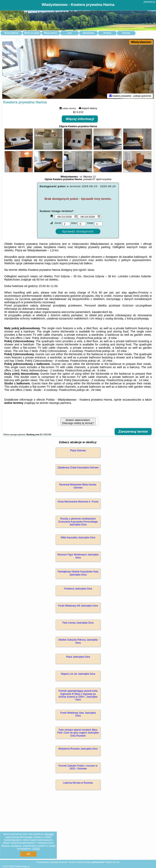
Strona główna (11, 33)
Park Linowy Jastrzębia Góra (78, 624)
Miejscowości (51, 33)
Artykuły (126, 33)
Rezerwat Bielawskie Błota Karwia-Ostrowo (78, 487)
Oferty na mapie (32, 33)
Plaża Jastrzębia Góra (78, 658)
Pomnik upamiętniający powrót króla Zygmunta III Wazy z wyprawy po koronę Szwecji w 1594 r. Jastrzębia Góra (78, 696)
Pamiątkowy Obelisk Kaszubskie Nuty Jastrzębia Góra (78, 574)
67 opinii (97, 180)
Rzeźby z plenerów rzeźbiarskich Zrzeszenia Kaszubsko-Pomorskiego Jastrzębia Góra (78, 522)
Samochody (88, 33)
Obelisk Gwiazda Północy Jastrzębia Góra (78, 642)
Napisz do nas (112, 862)
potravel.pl (149, 2)
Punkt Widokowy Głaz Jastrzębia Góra (78, 715)
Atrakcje (107, 33)
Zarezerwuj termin (133, 432)
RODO (36, 849)
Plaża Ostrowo (78, 451)
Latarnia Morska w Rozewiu (78, 784)
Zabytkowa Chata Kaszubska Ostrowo (78, 468)
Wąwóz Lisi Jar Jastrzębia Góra (78, 675)
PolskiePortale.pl (22, 866)
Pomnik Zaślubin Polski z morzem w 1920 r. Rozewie (78, 768)
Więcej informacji (80, 120)
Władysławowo (141, 42)
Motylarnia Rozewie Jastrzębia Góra (78, 750)
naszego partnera (60, 404)
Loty (69, 33)
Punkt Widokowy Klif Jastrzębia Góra (78, 607)
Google (49, 834)
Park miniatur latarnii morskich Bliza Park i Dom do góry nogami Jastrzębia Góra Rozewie (78, 734)
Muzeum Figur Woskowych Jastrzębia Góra (78, 557)
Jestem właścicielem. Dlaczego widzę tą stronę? (78, 422)
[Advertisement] (78, 830)
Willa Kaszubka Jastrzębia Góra (78, 538)
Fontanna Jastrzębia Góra (78, 589)
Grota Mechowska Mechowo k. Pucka (78, 502)
